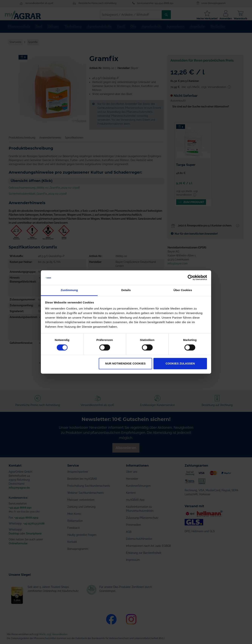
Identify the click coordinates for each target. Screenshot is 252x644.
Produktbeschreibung (22, 141)
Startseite (15, 45)
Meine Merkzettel (203, 18)
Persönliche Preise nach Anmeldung (97, 3)
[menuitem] (19, 30)
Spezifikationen (74, 141)
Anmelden (222, 18)
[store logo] (27, 15)
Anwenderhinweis (50, 141)
